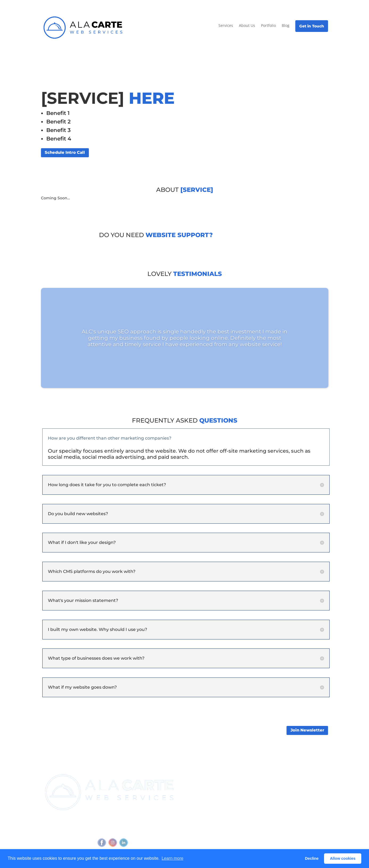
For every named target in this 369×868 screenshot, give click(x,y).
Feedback (162, 830)
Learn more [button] (172, 858)
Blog (286, 25)
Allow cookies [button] (343, 858)
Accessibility (137, 830)
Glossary (288, 807)
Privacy (115, 830)
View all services (248, 781)
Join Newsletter (307, 730)
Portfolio (268, 25)
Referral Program (201, 795)
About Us (247, 25)
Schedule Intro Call (65, 152)
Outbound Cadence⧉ (253, 791)
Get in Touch (312, 26)
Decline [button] (312, 858)
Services (226, 25)
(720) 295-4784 (134, 820)
